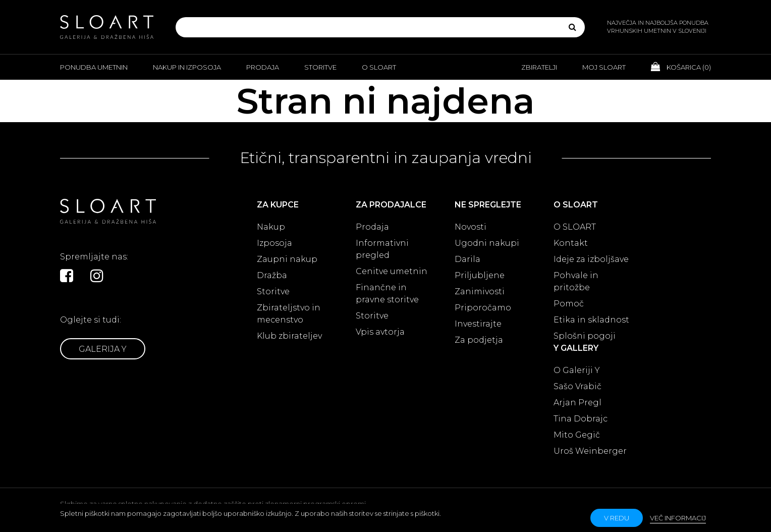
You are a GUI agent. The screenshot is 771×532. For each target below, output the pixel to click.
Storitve (320, 67)
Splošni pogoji (585, 336)
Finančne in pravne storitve (387, 294)
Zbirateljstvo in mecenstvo (289, 314)
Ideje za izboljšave (591, 259)
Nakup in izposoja (187, 67)
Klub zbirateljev (289, 336)
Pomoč (569, 304)
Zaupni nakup (287, 259)
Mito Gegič (577, 435)
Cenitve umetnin (392, 271)
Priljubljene (480, 275)
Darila (467, 259)
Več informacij (678, 518)
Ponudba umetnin (94, 67)
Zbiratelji (539, 67)
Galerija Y (103, 349)
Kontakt (571, 243)
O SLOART (575, 227)
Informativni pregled (382, 249)
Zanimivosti (480, 291)
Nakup (271, 227)
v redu (617, 518)
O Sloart (379, 67)
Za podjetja (479, 340)
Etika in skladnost (591, 320)
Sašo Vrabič (577, 386)
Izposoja (274, 243)
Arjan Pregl (577, 403)
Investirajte (478, 324)
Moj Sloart (604, 67)
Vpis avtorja (380, 332)
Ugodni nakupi (487, 243)
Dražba (272, 275)
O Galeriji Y (577, 370)
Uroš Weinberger (590, 451)
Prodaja (263, 67)
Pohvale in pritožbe (576, 281)
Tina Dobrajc (581, 419)
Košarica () (681, 67)
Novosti (471, 227)
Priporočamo (483, 308)
